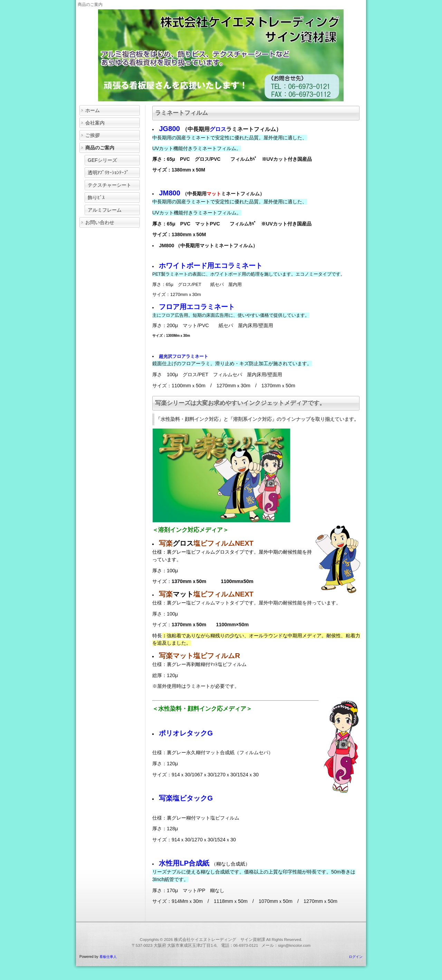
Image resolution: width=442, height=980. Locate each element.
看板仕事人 (108, 957)
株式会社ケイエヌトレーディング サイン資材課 (220, 940)
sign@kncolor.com (294, 945)
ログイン (356, 957)
